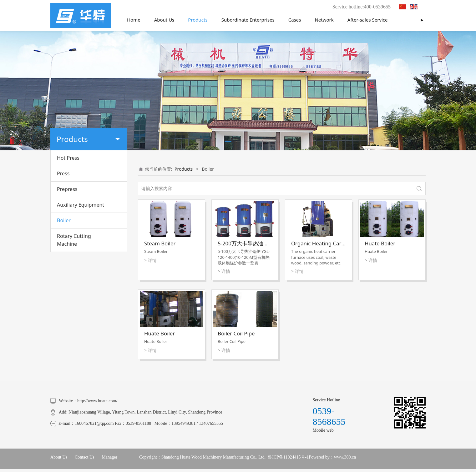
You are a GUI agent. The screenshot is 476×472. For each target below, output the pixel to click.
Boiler (64, 220)
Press (63, 173)
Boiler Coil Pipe (236, 333)
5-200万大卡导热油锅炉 (246, 243)
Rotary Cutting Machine (74, 240)
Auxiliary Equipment (81, 205)
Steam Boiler (160, 243)
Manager (109, 457)
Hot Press (68, 158)
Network (324, 20)
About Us (164, 20)
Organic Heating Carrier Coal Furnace (337, 243)
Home (134, 20)
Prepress (67, 189)
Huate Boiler (380, 243)
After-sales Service (368, 20)
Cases (295, 20)
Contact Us (85, 457)
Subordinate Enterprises (248, 20)
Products (198, 20)
